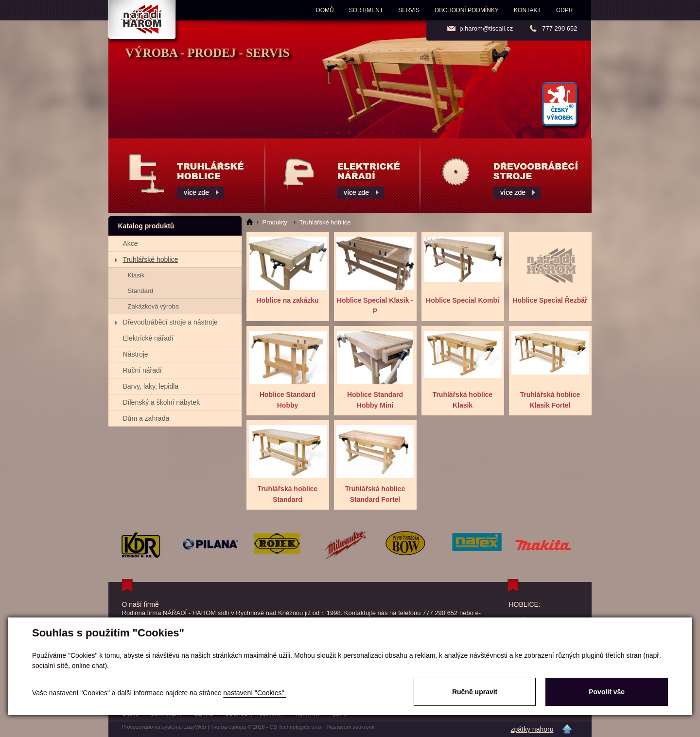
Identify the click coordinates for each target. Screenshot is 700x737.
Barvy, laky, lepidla (151, 386)
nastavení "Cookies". (254, 693)
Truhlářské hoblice (151, 259)
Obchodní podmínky (467, 10)
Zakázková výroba (154, 306)
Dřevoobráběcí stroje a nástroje (170, 322)
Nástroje (136, 354)
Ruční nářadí (142, 370)
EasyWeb (195, 727)
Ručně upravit (475, 692)
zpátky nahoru (532, 729)
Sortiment (366, 10)
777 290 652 (560, 28)
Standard (141, 291)
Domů (325, 10)
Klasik (136, 275)
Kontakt (527, 10)
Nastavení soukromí (351, 727)
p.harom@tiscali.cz (486, 28)
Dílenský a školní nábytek (162, 402)
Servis (409, 10)
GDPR (565, 10)
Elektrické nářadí (148, 338)
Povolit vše (607, 692)
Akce (131, 243)
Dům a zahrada (146, 418)
